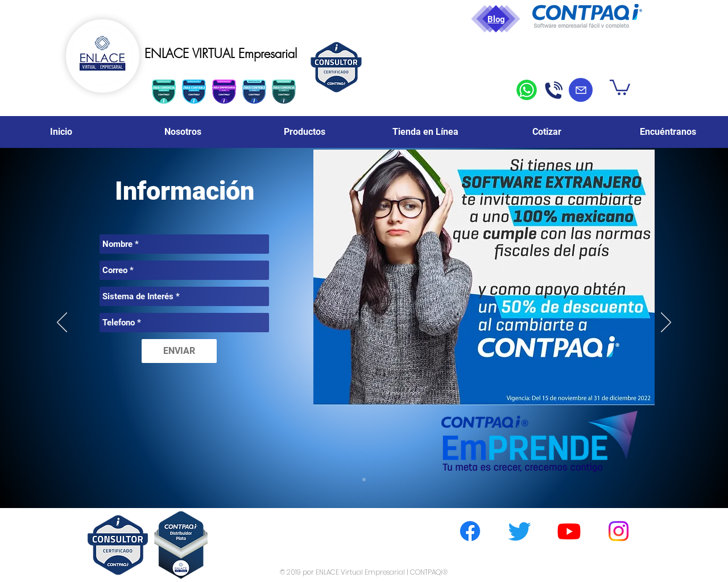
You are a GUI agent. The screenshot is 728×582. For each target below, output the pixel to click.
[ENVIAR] (179, 351)
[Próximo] (666, 323)
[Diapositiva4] (364, 480)
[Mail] (581, 90)
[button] (620, 86)
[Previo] (62, 323)
